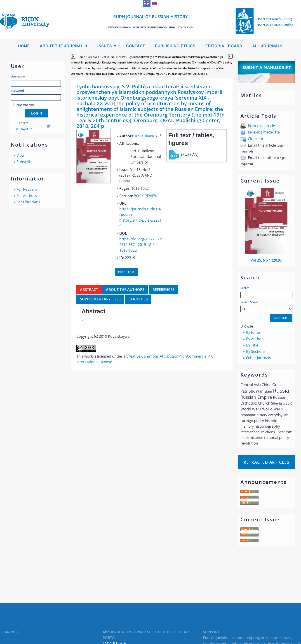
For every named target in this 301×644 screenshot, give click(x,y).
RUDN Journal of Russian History (150, 21)
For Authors (27, 196)
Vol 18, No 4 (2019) (114, 57)
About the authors (125, 290)
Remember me (25, 105)
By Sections (256, 351)
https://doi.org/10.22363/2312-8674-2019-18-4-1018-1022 (141, 245)
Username (18, 76)
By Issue (253, 333)
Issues (105, 46)
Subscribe (25, 162)
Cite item (255, 139)
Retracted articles (266, 462)
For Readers (27, 189)
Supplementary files (100, 299)
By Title (252, 345)
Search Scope (266, 306)
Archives (94, 57)
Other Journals (259, 358)
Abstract (89, 290)
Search (245, 288)
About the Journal (61, 46)
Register (50, 126)
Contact (136, 46)
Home (24, 46)
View (20, 155)
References (163, 290)
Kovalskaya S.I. (147, 136)
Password (17, 91)
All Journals (268, 46)
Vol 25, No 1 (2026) (266, 260)
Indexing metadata (264, 132)
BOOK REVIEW (146, 196)
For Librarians (28, 202)
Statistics (138, 299)
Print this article (261, 126)
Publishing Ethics (175, 46)
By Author (255, 339)
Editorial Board (224, 46)
